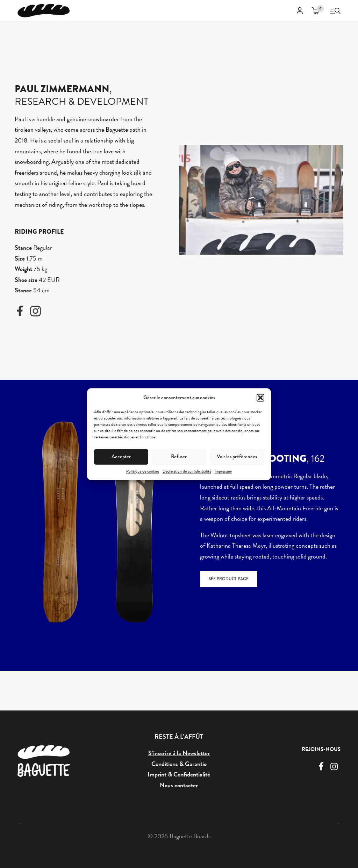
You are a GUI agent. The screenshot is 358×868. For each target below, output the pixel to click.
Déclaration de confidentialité (187, 471)
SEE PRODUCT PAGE (229, 580)
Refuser (179, 457)
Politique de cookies (143, 471)
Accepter (121, 457)
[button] (260, 397)
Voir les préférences (237, 457)
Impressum (223, 471)
